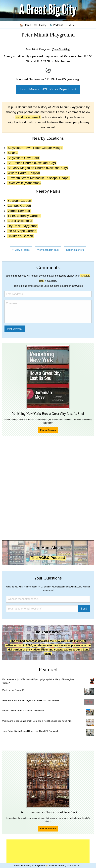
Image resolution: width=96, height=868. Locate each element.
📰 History (40, 25)
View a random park (48, 250)
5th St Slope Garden (22, 231)
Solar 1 (13, 153)
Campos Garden (19, 206)
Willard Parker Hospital (24, 173)
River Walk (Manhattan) (24, 183)
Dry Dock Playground (23, 226)
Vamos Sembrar (19, 211)
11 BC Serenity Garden (24, 216)
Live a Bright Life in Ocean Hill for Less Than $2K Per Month (30, 731)
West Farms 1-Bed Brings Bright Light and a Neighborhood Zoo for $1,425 (37, 721)
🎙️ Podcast (56, 25)
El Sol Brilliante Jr (20, 221)
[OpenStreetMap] (61, 49)
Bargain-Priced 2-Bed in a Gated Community (23, 711)
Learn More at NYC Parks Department (48, 89)
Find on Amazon (48, 430)
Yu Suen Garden (19, 201)
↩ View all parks (21, 250)
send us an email (28, 117)
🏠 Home (25, 25)
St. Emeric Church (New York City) (32, 163)
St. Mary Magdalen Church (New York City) (38, 168)
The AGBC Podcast (48, 558)
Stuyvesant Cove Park (23, 158)
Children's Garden (20, 236)
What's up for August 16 (13, 690)
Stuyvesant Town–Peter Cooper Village (35, 148)
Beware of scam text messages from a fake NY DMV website (30, 700)
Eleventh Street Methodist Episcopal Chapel (38, 178)
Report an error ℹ (75, 250)
